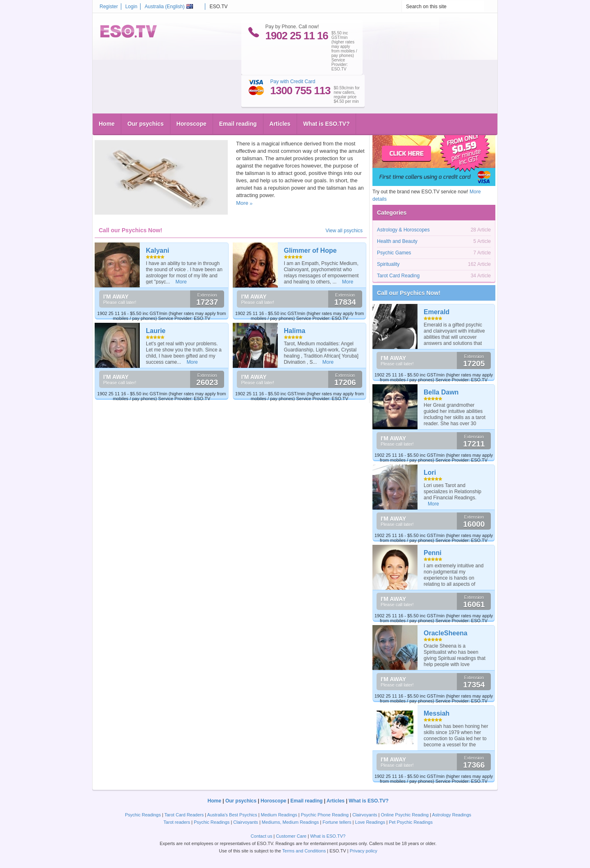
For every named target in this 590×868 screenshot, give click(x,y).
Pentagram (155, 131)
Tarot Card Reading (398, 276)
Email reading (238, 92)
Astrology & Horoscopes (403, 230)
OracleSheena (446, 633)
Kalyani (158, 250)
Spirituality (223, 131)
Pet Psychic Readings (411, 822)
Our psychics (146, 92)
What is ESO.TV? (327, 92)
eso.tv (111, 131)
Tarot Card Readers (184, 815)
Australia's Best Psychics (232, 815)
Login (131, 7)
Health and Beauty (397, 241)
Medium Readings (279, 815)
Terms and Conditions (304, 851)
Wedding (178, 131)
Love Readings (370, 822)
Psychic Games (394, 253)
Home (107, 92)
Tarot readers (177, 822)
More (242, 203)
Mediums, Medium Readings (290, 822)
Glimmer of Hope (310, 250)
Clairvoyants (365, 815)
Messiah (437, 713)
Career (196, 131)
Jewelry (134, 131)
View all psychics (344, 231)
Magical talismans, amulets (141, 118)
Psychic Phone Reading (325, 815)
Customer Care (291, 836)
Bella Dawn (441, 392)
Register (109, 7)
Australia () (169, 7)
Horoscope (192, 92)
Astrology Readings (452, 815)
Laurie (156, 331)
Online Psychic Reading (405, 815)
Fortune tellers (337, 822)
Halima (295, 331)
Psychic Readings (143, 815)
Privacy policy (363, 851)
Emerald (437, 312)
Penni (433, 553)
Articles (280, 92)
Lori (430, 473)
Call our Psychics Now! (409, 293)
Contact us (262, 836)
